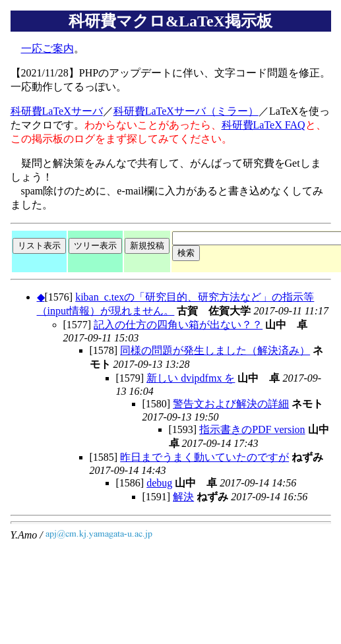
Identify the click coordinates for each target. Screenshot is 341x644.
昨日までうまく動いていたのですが (204, 457)
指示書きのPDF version (252, 429)
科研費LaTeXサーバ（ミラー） (186, 111)
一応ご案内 (47, 48)
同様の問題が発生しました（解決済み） (215, 350)
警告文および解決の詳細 (231, 404)
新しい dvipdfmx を (191, 378)
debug (159, 483)
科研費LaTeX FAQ (263, 125)
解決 (183, 497)
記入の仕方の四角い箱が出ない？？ (178, 325)
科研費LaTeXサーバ (57, 111)
